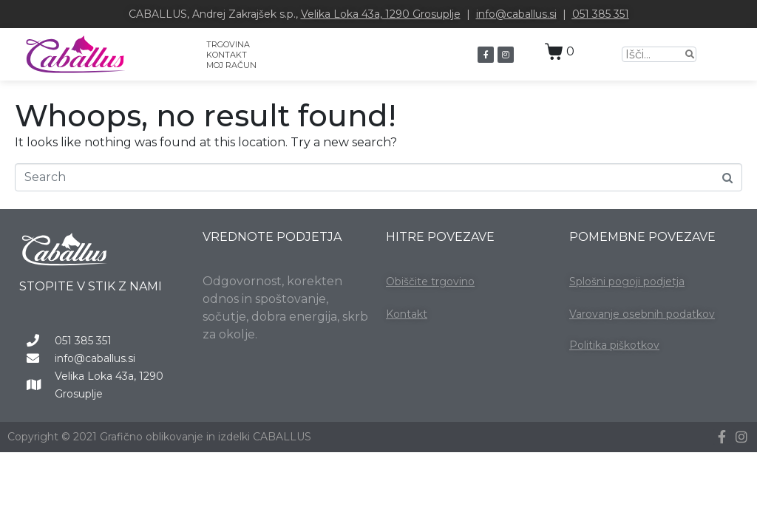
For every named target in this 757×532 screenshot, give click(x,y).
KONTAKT (227, 55)
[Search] (689, 54)
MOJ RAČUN (231, 65)
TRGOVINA (228, 44)
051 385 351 (601, 14)
